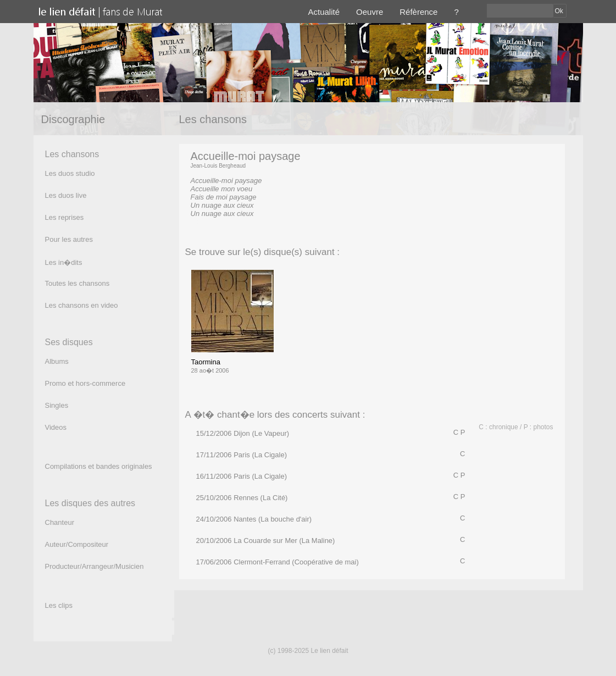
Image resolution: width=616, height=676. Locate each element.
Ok (559, 11)
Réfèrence (418, 12)
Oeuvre (370, 12)
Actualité (324, 12)
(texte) (201, 222)
